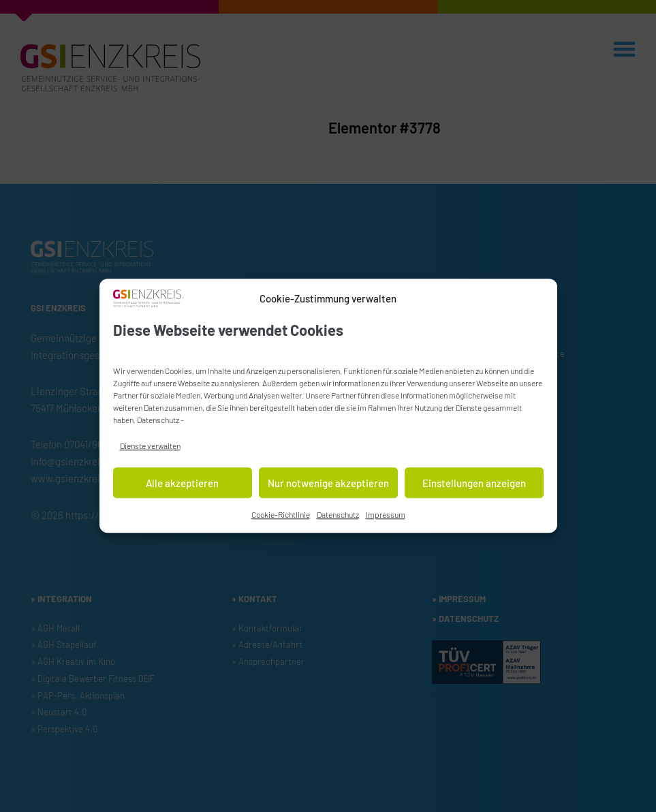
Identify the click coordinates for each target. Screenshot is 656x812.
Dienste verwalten (150, 450)
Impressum (386, 519)
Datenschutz (158, 424)
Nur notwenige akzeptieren (328, 487)
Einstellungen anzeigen (474, 487)
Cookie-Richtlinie (281, 519)
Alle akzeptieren (182, 487)
